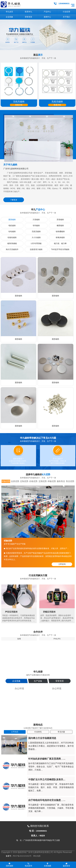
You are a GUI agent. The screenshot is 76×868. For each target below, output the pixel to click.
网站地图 (37, 856)
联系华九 (28, 12)
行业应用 (66, 12)
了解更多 (14, 200)
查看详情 (19, 105)
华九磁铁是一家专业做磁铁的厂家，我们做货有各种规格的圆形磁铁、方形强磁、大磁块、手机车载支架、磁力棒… (51, 808)
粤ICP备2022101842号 (22, 856)
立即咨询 (62, 564)
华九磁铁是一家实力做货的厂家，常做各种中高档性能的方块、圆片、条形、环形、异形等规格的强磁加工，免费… (51, 787)
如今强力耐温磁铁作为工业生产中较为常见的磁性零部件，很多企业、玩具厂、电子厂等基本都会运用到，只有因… (51, 767)
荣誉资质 (28, 17)
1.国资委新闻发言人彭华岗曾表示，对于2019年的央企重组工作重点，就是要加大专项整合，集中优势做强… (51, 746)
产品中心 (47, 12)
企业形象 (9, 17)
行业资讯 (38, 732)
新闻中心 (47, 17)
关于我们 (66, 17)
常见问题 (61, 732)
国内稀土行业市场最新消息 (42, 738)
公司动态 (15, 732)
